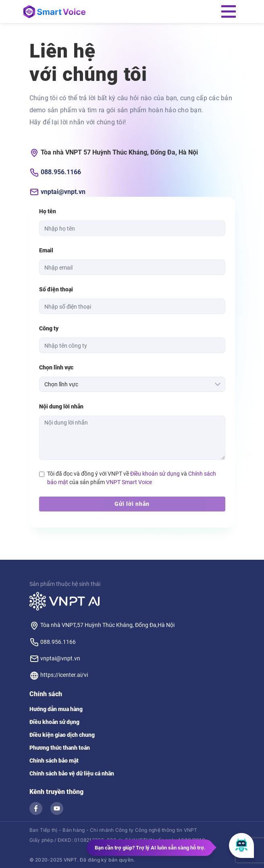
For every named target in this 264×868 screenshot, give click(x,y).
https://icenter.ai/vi (59, 675)
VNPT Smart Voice (129, 482)
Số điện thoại (56, 289)
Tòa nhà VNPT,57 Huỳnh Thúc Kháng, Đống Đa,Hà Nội (102, 625)
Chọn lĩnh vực (56, 367)
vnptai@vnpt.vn (63, 192)
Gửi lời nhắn (132, 504)
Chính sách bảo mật (54, 761)
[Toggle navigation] (229, 11)
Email (46, 250)
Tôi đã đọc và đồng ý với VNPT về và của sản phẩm (132, 478)
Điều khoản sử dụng (155, 474)
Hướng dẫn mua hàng (56, 709)
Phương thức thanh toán (60, 748)
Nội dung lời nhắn (61, 406)
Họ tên (48, 211)
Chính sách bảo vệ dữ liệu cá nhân (72, 773)
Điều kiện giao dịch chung (62, 735)
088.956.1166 (61, 172)
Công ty (49, 328)
